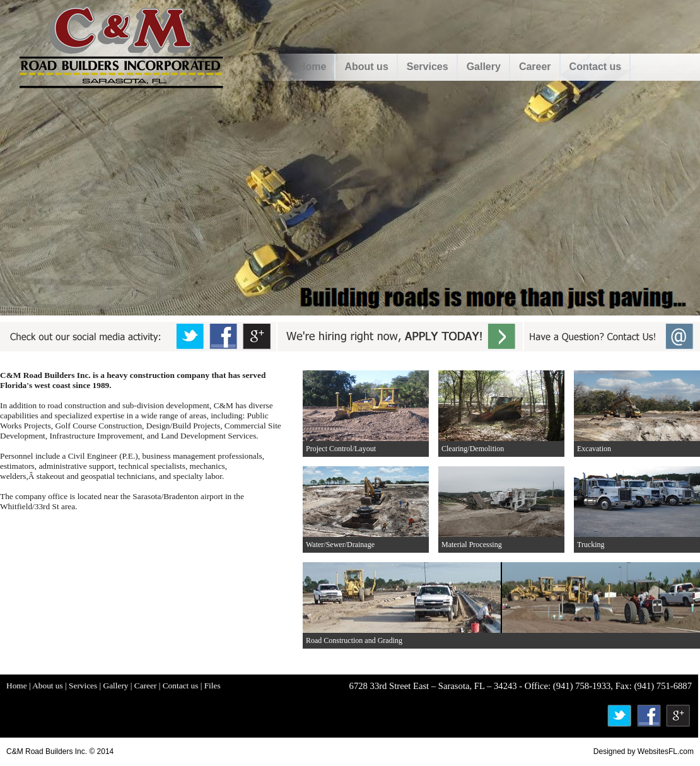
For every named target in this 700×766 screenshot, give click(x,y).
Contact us (596, 67)
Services (428, 67)
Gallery (484, 67)
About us (366, 67)
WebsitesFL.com (666, 751)
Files (213, 686)
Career (535, 67)
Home (312, 67)
